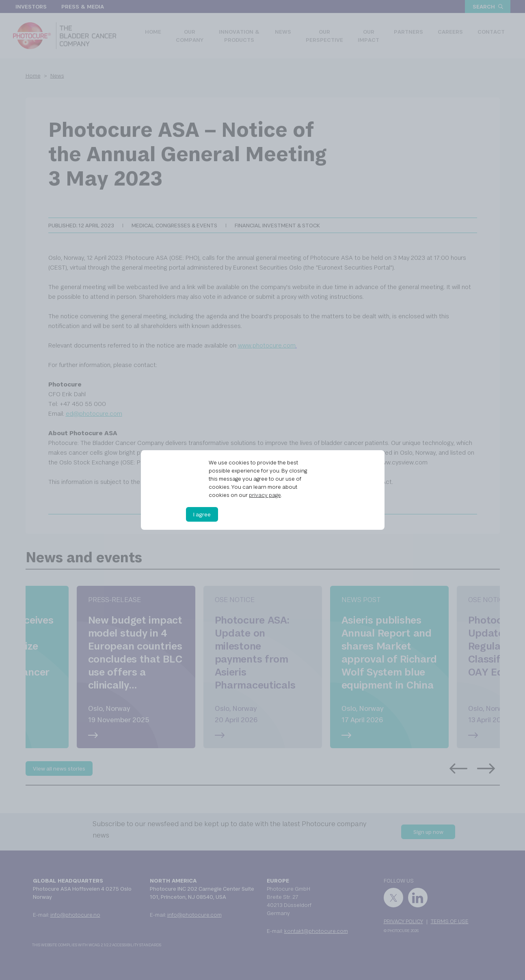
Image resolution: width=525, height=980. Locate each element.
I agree (202, 514)
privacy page (265, 495)
